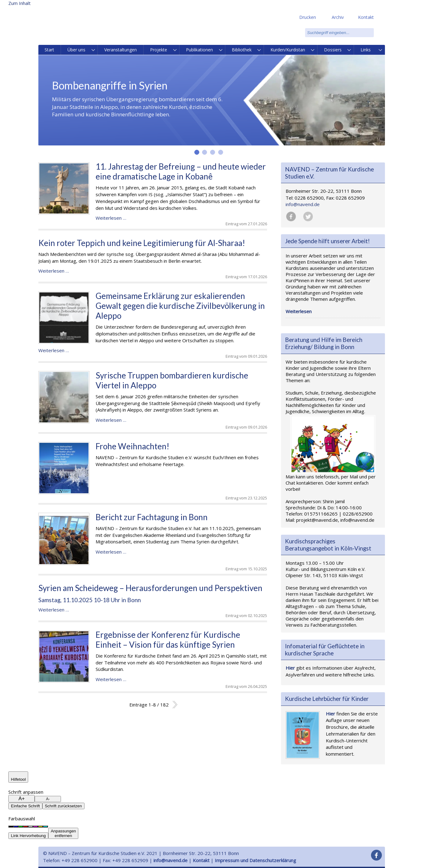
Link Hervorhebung (28, 836)
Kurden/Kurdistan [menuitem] (288, 50)
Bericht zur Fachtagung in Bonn (152, 517)
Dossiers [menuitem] (333, 50)
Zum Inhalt (19, 3)
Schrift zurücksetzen (63, 806)
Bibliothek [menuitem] (242, 50)
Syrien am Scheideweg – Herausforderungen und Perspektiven (150, 588)
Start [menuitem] (49, 50)
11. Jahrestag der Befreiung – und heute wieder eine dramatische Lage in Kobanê (181, 171)
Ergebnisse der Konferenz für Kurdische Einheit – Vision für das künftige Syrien (168, 640)
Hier (290, 668)
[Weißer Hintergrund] (31, 827)
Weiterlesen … (111, 218)
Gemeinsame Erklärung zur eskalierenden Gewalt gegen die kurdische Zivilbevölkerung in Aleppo (180, 306)
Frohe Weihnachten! (132, 446)
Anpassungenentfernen (63, 833)
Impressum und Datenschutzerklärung (255, 860)
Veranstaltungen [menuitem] (121, 50)
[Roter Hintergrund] (26, 827)
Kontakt (201, 860)
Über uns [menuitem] (76, 50)
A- (48, 799)
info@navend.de (303, 204)
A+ (22, 799)
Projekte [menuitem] (159, 50)
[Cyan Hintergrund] (45, 827)
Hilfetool (18, 779)
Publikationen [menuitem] (199, 50)
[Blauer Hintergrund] (16, 827)
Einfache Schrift (25, 806)
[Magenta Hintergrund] (36, 827)
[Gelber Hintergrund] (41, 827)
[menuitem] (94, 50)
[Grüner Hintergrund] (21, 827)
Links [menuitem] (366, 50)
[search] (339, 33)
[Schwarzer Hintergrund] (11, 827)
